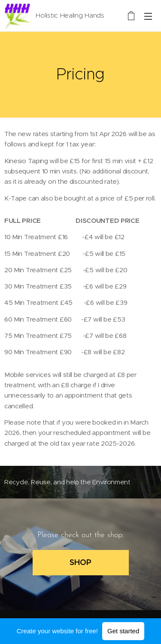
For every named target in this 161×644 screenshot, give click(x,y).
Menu (148, 16)
